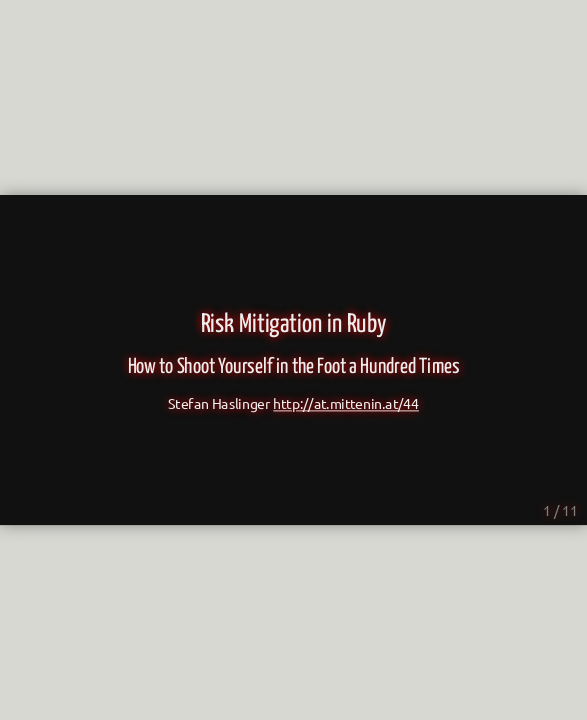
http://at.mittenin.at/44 (346, 404)
